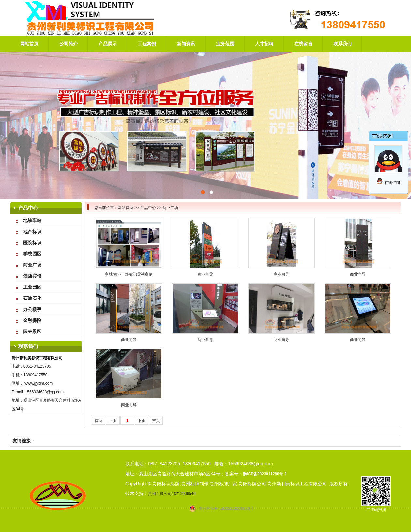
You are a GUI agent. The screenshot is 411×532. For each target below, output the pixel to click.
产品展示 (108, 44)
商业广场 (170, 208)
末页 (156, 421)
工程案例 (147, 44)
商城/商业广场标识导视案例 (129, 274)
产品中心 (148, 208)
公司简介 (68, 44)
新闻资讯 (186, 44)
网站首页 (29, 44)
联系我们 (342, 44)
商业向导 (205, 274)
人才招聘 (264, 44)
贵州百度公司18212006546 (172, 494)
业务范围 (225, 44)
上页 (113, 421)
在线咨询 (388, 183)
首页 (99, 421)
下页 (142, 421)
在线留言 (303, 44)
